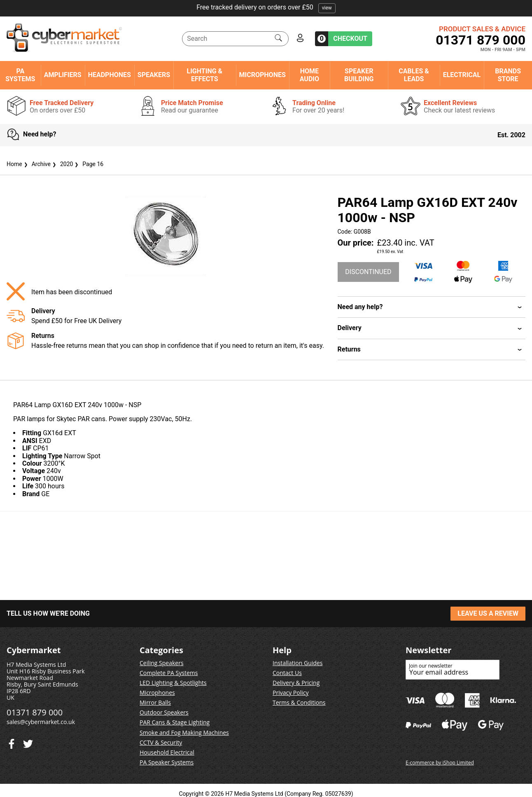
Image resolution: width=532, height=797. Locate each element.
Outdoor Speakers (164, 712)
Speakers (154, 75)
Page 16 (88, 164)
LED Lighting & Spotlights (173, 683)
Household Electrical (167, 752)
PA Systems (20, 75)
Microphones (262, 75)
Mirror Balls (155, 702)
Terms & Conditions (299, 702)
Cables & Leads (414, 75)
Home (14, 164)
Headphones (110, 75)
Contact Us (287, 673)
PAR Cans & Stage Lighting (175, 722)
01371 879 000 (481, 40)
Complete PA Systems (169, 673)
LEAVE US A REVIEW (488, 613)
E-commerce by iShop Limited (440, 763)
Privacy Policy (290, 693)
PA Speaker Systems (167, 762)
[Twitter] (12, 742)
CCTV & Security (161, 742)
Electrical (462, 75)
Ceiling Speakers (162, 663)
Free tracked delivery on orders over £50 (266, 7)
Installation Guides (297, 663)
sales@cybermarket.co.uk (41, 722)
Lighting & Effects (205, 75)
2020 (62, 164)
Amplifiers (63, 75)
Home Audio (309, 75)
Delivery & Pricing (296, 683)
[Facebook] (28, 742)
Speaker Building (359, 75)
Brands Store (508, 75)
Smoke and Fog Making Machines (184, 733)
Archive (36, 164)
